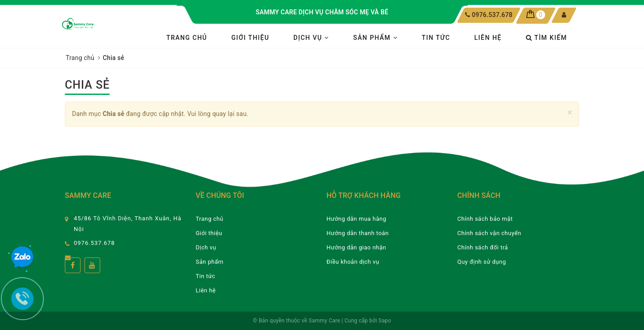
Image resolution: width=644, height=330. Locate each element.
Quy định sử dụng (482, 262)
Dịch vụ (311, 38)
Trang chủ (187, 38)
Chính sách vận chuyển (489, 233)
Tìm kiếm (547, 38)
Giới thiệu (250, 38)
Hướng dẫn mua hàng (356, 219)
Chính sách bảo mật (485, 219)
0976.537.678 (492, 15)
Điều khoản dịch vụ (353, 262)
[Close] (570, 113)
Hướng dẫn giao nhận (356, 247)
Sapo (385, 321)
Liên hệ (488, 38)
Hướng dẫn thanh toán (358, 233)
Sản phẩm (375, 38)
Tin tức (436, 38)
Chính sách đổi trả (483, 247)
